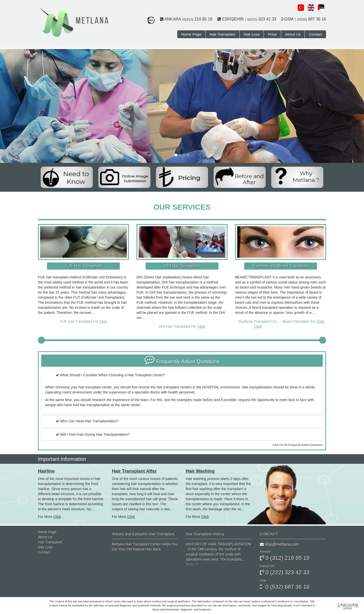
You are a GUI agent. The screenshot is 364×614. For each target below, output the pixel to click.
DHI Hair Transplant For (182, 326)
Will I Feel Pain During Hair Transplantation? (93, 434)
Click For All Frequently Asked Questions (298, 445)
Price (272, 34)
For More (49, 517)
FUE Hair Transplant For (83, 321)
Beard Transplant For (303, 321)
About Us (293, 34)
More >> (192, 564)
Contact (315, 34)
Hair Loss (252, 34)
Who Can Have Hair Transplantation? (87, 421)
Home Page (191, 34)
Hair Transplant (222, 34)
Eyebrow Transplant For (258, 324)
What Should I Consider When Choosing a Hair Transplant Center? (110, 375)
